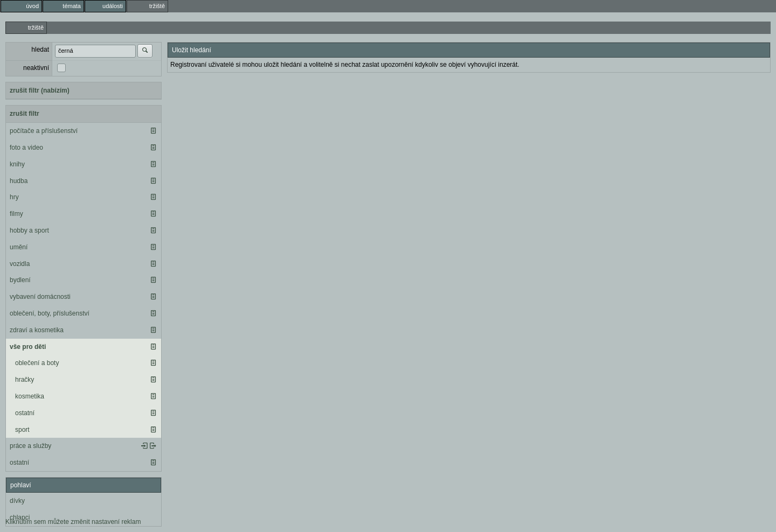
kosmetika (30, 396)
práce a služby (30, 446)
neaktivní (36, 68)
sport (22, 430)
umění (19, 247)
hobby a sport (29, 230)
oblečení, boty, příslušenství (50, 313)
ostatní (25, 413)
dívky (17, 501)
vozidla (20, 264)
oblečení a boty (37, 363)
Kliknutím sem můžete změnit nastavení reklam (73, 522)
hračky (25, 380)
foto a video (26, 148)
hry (14, 197)
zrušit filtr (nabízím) (40, 90)
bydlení (20, 280)
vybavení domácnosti (40, 297)
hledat (40, 50)
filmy (16, 214)
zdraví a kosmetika (37, 330)
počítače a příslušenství (44, 131)
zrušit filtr (25, 114)
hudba (19, 181)
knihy (17, 164)
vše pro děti (28, 347)
